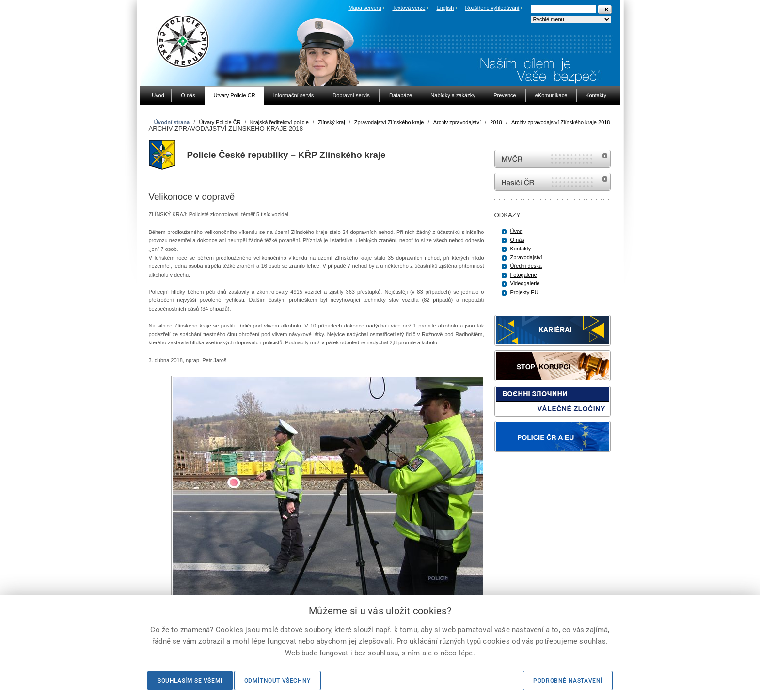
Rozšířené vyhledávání (492, 8)
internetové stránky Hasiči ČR (553, 182)
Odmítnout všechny (277, 681)
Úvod (517, 231)
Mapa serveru (365, 8)
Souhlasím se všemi (190, 681)
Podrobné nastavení (568, 681)
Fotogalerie (524, 275)
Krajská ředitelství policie (279, 122)
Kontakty (521, 249)
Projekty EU (524, 292)
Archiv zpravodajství (457, 122)
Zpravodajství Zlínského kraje (389, 122)
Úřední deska (526, 266)
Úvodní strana (172, 122)
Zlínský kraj (332, 122)
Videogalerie (525, 283)
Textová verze (409, 8)
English (445, 8)
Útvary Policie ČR (220, 122)
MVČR (553, 159)
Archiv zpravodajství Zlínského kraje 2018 (561, 122)
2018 (496, 122)
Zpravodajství (526, 257)
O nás (517, 240)
